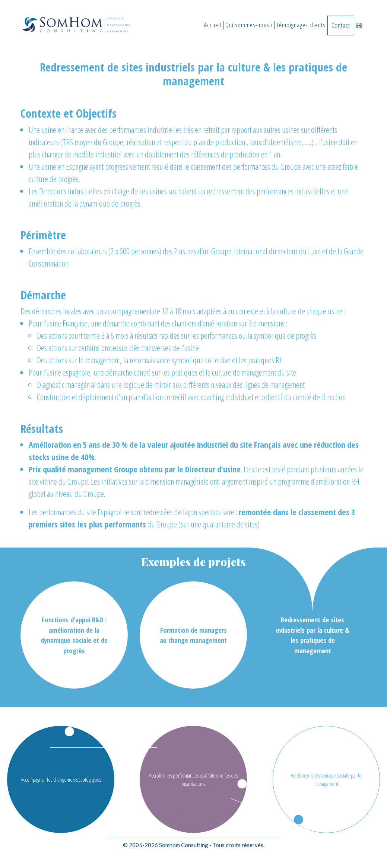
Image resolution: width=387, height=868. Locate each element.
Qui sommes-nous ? (249, 25)
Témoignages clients (301, 25)
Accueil (213, 25)
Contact (341, 25)
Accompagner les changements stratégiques (61, 779)
